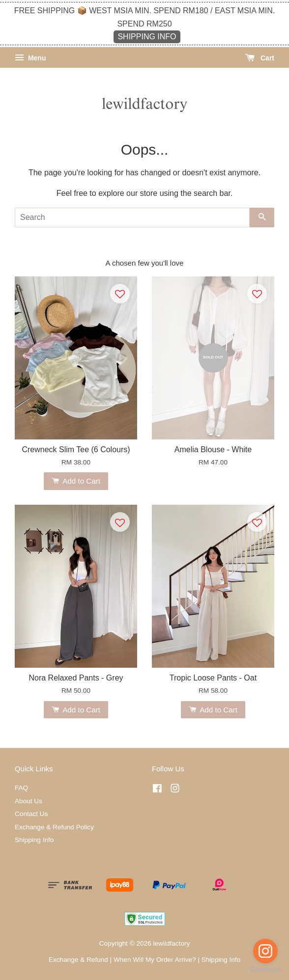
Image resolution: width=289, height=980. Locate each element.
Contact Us (31, 814)
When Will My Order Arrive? (155, 960)
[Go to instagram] (265, 951)
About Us (29, 801)
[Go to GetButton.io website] (265, 970)
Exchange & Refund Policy (54, 827)
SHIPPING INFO (147, 37)
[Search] (132, 218)
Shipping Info (34, 840)
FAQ (21, 788)
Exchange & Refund (78, 960)
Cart (260, 58)
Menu (30, 58)
